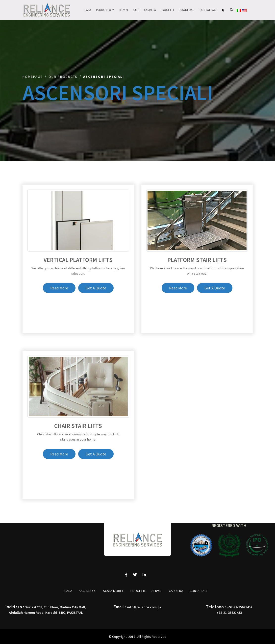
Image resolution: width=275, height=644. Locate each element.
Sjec (136, 10)
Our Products (63, 77)
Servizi (123, 10)
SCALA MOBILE (113, 591)
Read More (59, 288)
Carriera (150, 10)
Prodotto (104, 10)
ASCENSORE (88, 591)
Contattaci (208, 10)
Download (187, 10)
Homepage (33, 77)
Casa (88, 10)
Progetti (167, 10)
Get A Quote (96, 288)
